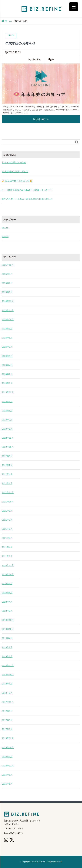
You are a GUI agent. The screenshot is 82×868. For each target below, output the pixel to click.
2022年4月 (7, 474)
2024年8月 (7, 338)
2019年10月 (8, 629)
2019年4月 (7, 638)
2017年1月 (7, 729)
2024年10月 (8, 320)
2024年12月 (8, 301)
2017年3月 (7, 720)
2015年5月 (7, 784)
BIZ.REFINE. (41, 862)
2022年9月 (7, 456)
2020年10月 (8, 574)
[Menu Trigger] (74, 7)
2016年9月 (7, 757)
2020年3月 (7, 611)
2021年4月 (7, 547)
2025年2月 (7, 283)
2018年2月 (7, 693)
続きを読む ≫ (41, 119)
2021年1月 (7, 556)
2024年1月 (7, 383)
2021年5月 (7, 538)
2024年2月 (7, 374)
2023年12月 (8, 392)
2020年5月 (7, 593)
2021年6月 (7, 529)
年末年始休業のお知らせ (14, 162)
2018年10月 (8, 675)
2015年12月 (8, 766)
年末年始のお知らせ (20, 43)
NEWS (5, 236)
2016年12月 (8, 738)
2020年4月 (7, 602)
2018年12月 (8, 666)
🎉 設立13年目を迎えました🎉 (17, 181)
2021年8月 (7, 511)
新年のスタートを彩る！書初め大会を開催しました (27, 199)
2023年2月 (7, 420)
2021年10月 (8, 502)
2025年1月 (7, 292)
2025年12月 (8, 265)
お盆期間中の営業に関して (15, 172)
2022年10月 (8, 447)
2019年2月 (7, 647)
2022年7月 (7, 465)
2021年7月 (7, 520)
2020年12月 (8, 565)
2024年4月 (7, 365)
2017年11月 (8, 702)
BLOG (5, 227)
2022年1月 (7, 483)
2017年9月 (7, 711)
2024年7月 (7, 347)
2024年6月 (7, 356)
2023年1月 (7, 429)
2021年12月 (8, 492)
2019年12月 (8, 620)
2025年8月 (7, 274)
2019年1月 (7, 656)
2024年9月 (7, 329)
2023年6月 (7, 402)
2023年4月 (7, 411)
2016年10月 (8, 748)
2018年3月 (7, 684)
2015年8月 (7, 775)
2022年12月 (8, 438)
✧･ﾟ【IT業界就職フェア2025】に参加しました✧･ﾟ (27, 190)
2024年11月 (8, 310)
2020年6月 (7, 584)
